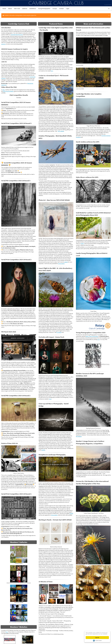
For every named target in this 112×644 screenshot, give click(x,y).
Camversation (61, 264)
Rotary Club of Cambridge (92, 336)
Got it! (97, 638)
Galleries (25, 8)
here (7, 632)
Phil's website (61, 131)
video (3, 90)
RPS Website (79, 436)
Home (4, 8)
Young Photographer (44, 8)
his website (59, 332)
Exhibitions (33, 8)
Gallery (82, 243)
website (66, 262)
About (10, 8)
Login (68, 8)
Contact (61, 8)
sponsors (3, 44)
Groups (55, 8)
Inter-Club (17, 8)
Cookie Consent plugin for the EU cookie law (97, 641)
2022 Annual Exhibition (8, 91)
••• (108, 8)
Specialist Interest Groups (17, 35)
